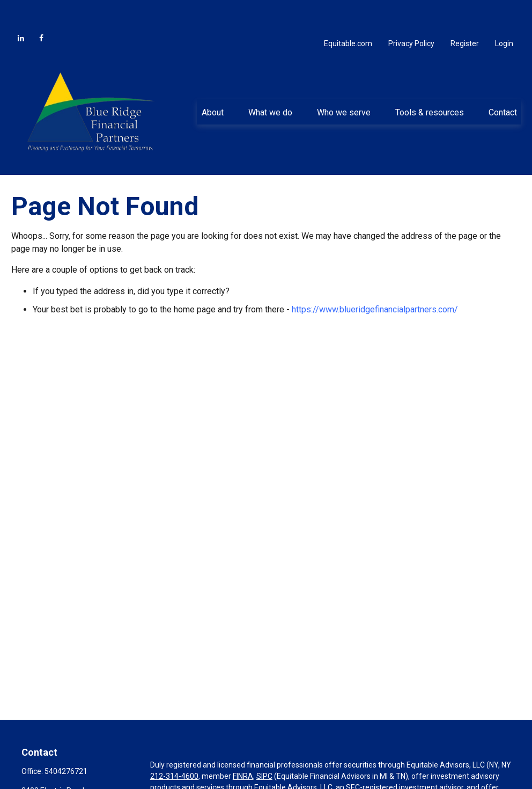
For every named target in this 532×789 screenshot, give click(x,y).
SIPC (264, 749)
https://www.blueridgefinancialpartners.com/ (375, 282)
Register (465, 16)
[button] (212, 85)
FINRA (243, 749)
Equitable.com (348, 16)
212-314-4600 (174, 749)
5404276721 (66, 744)
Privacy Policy (411, 16)
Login (504, 16)
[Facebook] (41, 11)
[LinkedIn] (21, 11)
